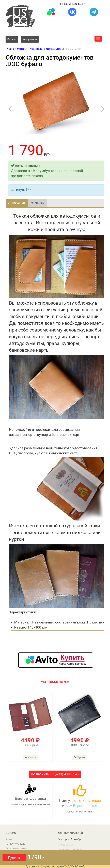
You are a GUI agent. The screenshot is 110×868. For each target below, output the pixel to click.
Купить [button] (14, 857)
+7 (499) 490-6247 (72, 4)
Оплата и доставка (16, 848)
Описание (18, 203)
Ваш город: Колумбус (70, 839)
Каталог (12, 39)
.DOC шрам (30, 745)
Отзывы (39, 203)
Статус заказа (66, 845)
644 (29, 190)
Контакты (11, 839)
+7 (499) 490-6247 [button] (55, 774)
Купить (30, 758)
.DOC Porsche (80, 745)
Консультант (30, 39)
